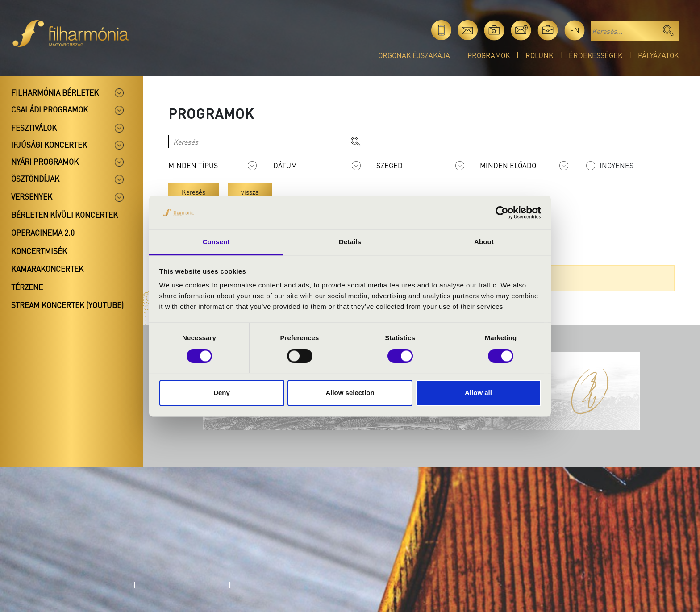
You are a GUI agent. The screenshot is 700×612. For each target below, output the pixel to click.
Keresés (194, 192)
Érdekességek (596, 55)
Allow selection (350, 393)
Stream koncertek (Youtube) (67, 305)
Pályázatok (658, 55)
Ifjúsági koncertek (49, 145)
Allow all (478, 393)
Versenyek (32, 196)
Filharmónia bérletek (55, 92)
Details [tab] (350, 242)
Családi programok (50, 109)
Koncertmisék (39, 251)
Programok (489, 55)
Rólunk (539, 55)
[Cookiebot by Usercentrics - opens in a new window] (502, 212)
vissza (250, 192)
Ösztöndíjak (35, 179)
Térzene (27, 287)
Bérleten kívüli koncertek (65, 215)
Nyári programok (45, 162)
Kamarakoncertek (47, 269)
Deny (222, 393)
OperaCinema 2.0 (43, 233)
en (575, 30)
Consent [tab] (216, 242)
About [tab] (484, 242)
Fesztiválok (34, 128)
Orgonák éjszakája (414, 55)
